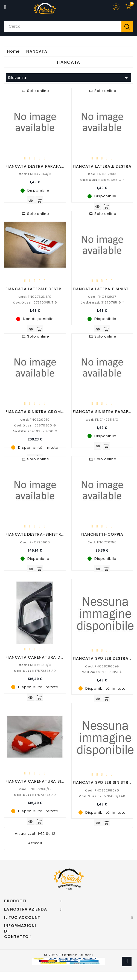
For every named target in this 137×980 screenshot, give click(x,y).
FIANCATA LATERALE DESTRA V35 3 (42, 289)
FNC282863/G (102, 666)
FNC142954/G (102, 420)
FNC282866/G (102, 790)
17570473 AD (35, 795)
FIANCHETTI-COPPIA (102, 534)
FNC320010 (35, 420)
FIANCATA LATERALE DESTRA (102, 166)
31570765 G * (102, 302)
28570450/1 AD (102, 796)
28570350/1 (102, 672)
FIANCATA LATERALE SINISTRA (104, 289)
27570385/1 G (35, 302)
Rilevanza (69, 78)
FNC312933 (102, 174)
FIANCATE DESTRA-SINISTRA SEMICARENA (49, 534)
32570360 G (35, 425)
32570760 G (35, 431)
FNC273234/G (35, 297)
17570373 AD (35, 671)
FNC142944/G (35, 174)
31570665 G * (102, 180)
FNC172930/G (35, 665)
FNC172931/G (35, 789)
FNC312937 (102, 297)
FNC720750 (102, 542)
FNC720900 (35, 542)
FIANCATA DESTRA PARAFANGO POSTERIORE (52, 166)
